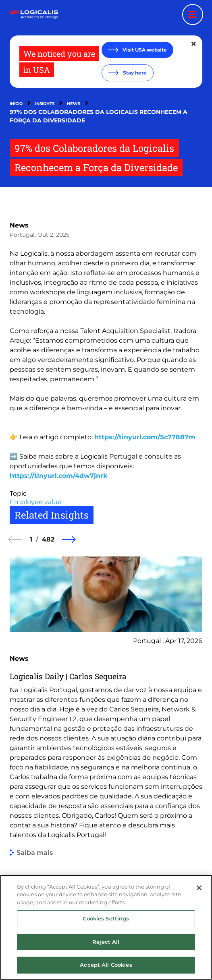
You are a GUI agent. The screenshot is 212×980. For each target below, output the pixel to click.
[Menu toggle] (193, 14)
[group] (106, 706)
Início (16, 104)
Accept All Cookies (106, 969)
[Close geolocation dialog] (194, 44)
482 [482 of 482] (48, 539)
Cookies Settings (106, 923)
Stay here (134, 73)
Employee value (36, 502)
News (74, 104)
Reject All (106, 946)
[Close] (199, 892)
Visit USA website (144, 50)
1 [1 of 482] (31, 539)
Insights (45, 104)
